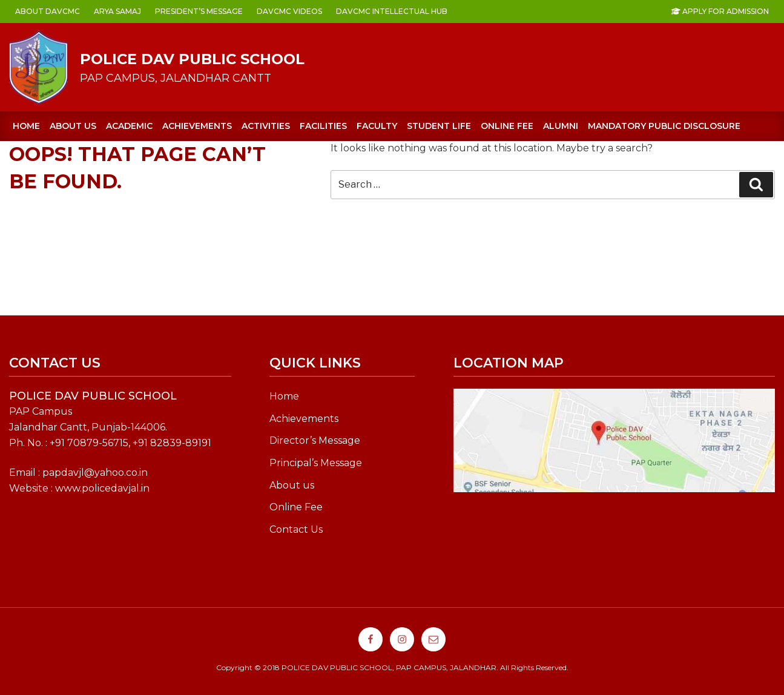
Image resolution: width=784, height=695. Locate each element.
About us (73, 126)
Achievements (304, 419)
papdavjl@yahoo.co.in (95, 473)
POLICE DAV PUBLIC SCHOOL (192, 59)
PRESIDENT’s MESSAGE (199, 11)
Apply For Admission (720, 11)
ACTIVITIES (266, 126)
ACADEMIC (129, 126)
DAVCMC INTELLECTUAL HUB (392, 11)
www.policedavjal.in (102, 488)
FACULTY (377, 126)
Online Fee (296, 507)
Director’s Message (315, 440)
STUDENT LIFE (439, 126)
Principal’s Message (316, 463)
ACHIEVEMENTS (197, 126)
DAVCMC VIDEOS (289, 11)
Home (26, 126)
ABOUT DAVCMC (48, 11)
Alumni (561, 126)
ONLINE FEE (507, 126)
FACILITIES (323, 126)
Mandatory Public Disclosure (664, 126)
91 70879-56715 (92, 443)
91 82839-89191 (175, 443)
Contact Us (296, 529)
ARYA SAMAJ (117, 11)
